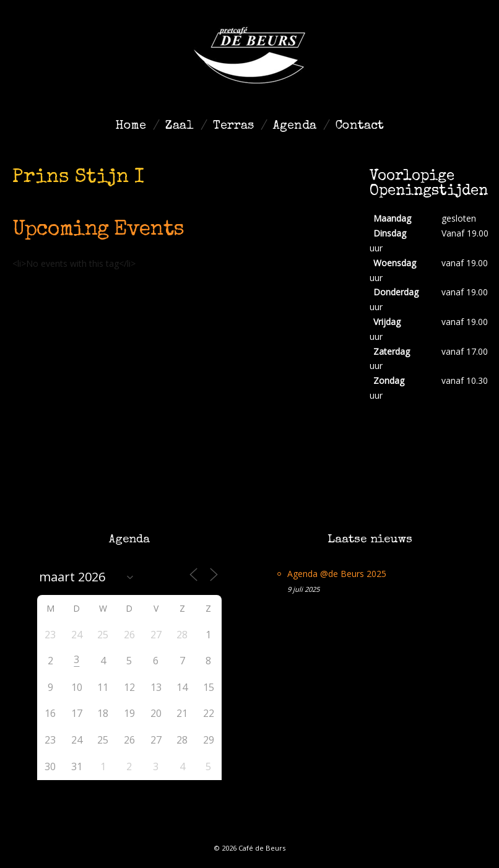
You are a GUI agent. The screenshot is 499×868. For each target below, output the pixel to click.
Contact (360, 126)
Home (131, 126)
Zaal (180, 126)
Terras (233, 126)
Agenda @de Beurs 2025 (337, 574)
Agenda (295, 126)
